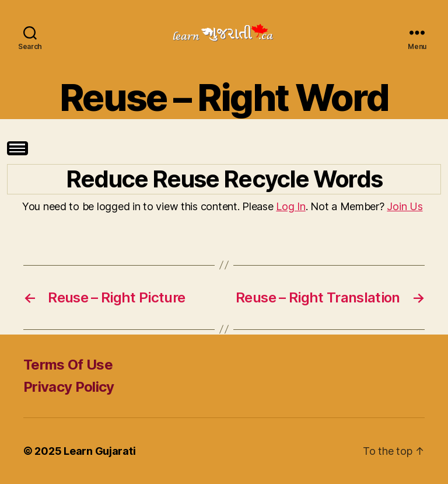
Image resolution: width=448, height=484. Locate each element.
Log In (290, 206)
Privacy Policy (69, 387)
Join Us (405, 206)
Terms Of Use (68, 365)
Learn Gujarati (99, 451)
